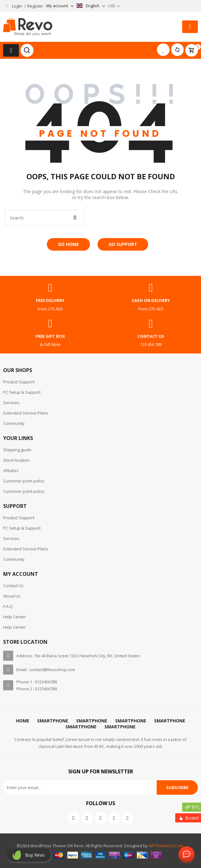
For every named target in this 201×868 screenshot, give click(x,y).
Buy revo (35, 855)
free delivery (50, 300)
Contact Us (185, 854)
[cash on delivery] (151, 288)
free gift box (50, 336)
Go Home (68, 244)
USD (112, 6)
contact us (151, 336)
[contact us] (151, 324)
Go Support (123, 244)
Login (17, 6)
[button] (190, 27)
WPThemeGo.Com (166, 846)
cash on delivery (151, 300)
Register (35, 6)
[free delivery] (50, 288)
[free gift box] (50, 324)
